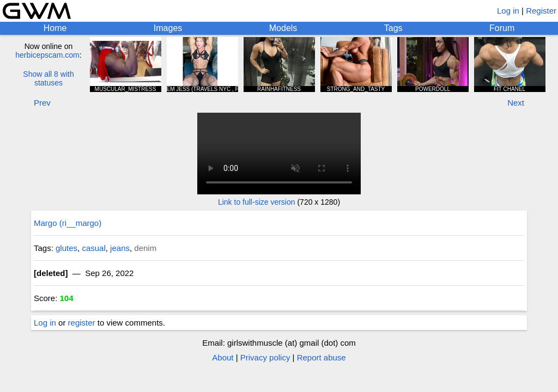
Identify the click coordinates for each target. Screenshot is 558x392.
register (82, 323)
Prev (42, 103)
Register (541, 11)
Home (55, 28)
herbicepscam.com (47, 55)
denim (145, 248)
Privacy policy (265, 357)
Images (168, 28)
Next (516, 103)
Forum (502, 28)
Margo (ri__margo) (68, 223)
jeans (120, 248)
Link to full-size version (257, 202)
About (223, 357)
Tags (393, 28)
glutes (66, 248)
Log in (508, 11)
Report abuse (322, 357)
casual (93, 248)
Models (283, 28)
